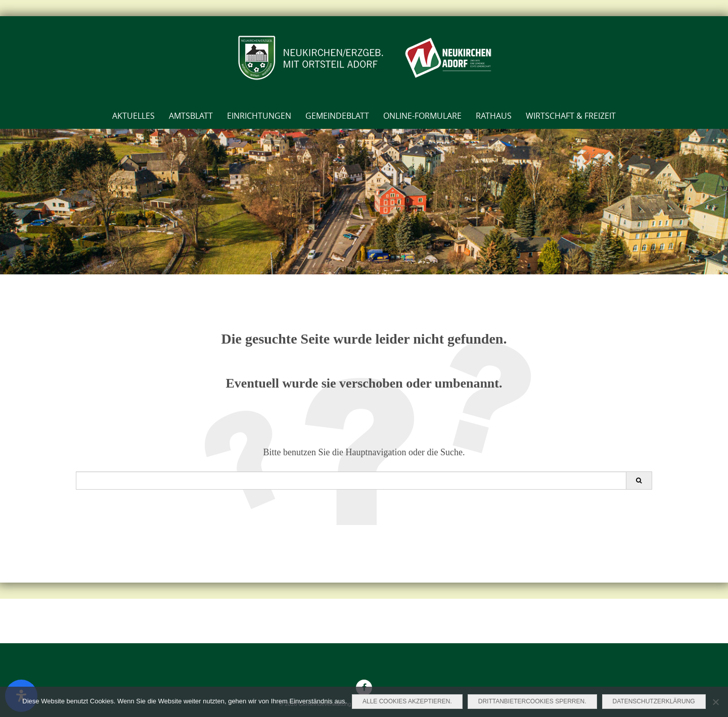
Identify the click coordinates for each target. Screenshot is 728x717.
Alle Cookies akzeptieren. (407, 701)
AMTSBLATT (191, 116)
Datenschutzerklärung (654, 701)
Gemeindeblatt (337, 116)
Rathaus (494, 116)
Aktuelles (133, 116)
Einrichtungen (259, 116)
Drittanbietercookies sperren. (532, 701)
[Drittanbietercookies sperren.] (715, 702)
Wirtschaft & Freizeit (571, 116)
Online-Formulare (422, 116)
